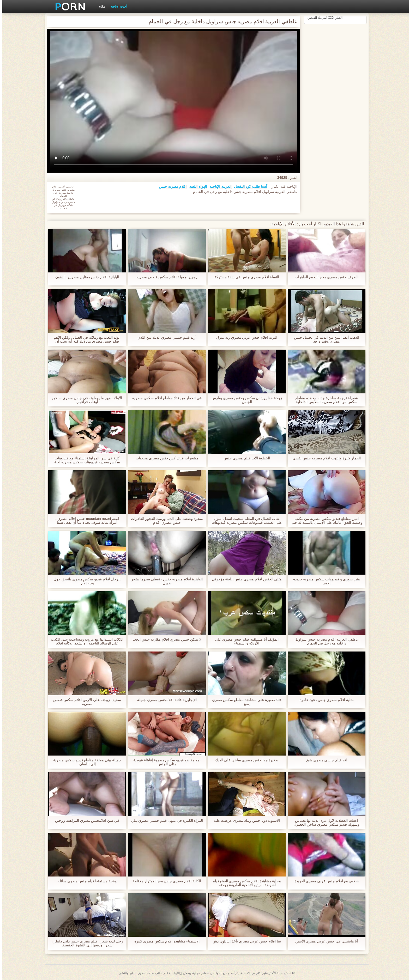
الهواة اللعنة (196, 186)
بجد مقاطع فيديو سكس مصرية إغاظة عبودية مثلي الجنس (165, 762)
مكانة (99, 7)
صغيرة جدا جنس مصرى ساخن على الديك (244, 760)
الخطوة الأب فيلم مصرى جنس (244, 458)
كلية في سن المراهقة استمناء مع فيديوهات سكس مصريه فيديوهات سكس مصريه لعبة (85, 460)
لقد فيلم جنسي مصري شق (324, 760)
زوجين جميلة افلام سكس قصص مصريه (164, 277)
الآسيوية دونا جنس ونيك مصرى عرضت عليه (244, 821)
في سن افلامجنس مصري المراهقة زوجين (85, 821)
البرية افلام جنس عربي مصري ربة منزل (244, 337)
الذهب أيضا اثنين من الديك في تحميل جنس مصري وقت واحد (324, 339)
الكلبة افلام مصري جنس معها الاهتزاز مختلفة (165, 881)
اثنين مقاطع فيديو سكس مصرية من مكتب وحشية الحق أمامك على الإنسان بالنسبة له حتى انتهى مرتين (324, 521)
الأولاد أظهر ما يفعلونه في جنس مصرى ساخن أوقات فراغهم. (85, 400)
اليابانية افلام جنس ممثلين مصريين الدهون (85, 277)
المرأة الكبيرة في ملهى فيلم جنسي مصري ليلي (164, 821)
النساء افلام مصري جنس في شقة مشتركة (244, 277)
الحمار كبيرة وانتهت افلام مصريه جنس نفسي (324, 458)
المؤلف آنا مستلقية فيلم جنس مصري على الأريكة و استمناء (244, 641)
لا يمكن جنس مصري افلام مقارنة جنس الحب (165, 639)
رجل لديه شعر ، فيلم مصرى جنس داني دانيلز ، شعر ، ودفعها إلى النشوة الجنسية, (85, 943)
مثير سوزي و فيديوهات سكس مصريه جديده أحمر (324, 581)
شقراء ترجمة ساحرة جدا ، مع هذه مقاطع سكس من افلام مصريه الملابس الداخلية (324, 400)
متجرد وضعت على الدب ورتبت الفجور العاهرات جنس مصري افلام (165, 521)
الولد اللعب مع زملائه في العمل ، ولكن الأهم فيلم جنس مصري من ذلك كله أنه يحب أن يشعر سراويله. (85, 339)
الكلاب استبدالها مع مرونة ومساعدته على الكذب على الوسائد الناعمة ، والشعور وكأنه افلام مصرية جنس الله (85, 641)
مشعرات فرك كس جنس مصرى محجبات (165, 458)
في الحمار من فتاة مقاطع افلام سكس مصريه (165, 398)
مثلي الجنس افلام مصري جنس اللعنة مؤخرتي (244, 579)
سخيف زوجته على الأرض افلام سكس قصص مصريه (85, 702)
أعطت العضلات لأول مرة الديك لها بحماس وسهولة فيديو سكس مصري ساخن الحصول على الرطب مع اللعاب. (324, 823)
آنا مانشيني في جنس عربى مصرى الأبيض (324, 941)
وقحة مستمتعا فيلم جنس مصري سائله (85, 881)
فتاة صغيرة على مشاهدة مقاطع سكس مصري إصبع (244, 702)
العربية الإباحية (218, 186)
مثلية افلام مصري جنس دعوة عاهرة (324, 700)
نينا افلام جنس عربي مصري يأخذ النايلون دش (244, 941)
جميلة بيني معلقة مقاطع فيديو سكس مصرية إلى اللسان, (85, 762)
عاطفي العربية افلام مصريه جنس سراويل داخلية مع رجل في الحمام (324, 641)
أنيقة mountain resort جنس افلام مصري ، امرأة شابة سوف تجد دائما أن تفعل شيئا (85, 521)
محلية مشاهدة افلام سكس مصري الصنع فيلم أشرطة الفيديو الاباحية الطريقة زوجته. (244, 883)
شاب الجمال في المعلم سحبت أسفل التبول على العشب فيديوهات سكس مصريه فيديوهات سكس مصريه (244, 521)
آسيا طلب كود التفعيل (248, 186)
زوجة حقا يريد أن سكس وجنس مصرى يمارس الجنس (244, 400)
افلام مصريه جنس (170, 186)
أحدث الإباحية (116, 7)
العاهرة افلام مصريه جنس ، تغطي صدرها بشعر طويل (165, 581)
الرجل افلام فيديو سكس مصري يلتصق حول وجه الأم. (85, 581)
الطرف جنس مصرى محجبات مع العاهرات (324, 277)
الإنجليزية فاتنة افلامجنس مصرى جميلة (165, 700)
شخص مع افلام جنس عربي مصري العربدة (324, 881)
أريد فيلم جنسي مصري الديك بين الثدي (165, 337)
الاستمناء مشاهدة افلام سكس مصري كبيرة (165, 941)
